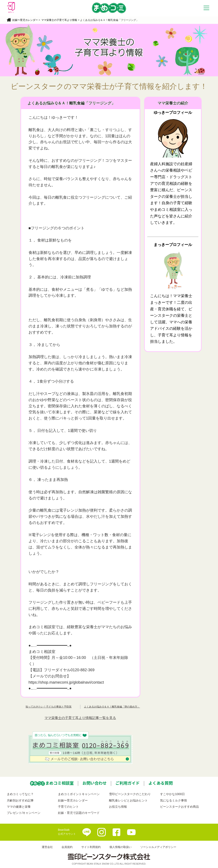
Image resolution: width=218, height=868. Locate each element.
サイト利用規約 (91, 847)
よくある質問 (161, 783)
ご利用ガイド (128, 783)
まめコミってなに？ (20, 794)
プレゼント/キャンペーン (24, 813)
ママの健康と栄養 (19, 807)
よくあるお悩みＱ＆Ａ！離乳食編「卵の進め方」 (112, 707)
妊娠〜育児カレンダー (25, 20)
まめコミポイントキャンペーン (79, 794)
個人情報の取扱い (120, 847)
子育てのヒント (68, 807)
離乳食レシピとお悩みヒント (128, 800)
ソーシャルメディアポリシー (158, 847)
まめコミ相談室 (60, 783)
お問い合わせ (95, 783)
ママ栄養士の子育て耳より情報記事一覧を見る (80, 718)
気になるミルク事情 (174, 800)
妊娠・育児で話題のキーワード (79, 813)
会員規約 (67, 847)
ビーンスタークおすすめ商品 (179, 807)
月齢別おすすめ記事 (20, 800)
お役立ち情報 (118, 807)
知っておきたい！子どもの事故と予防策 (49, 707)
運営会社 (47, 847)
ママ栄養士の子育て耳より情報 (59, 20)
